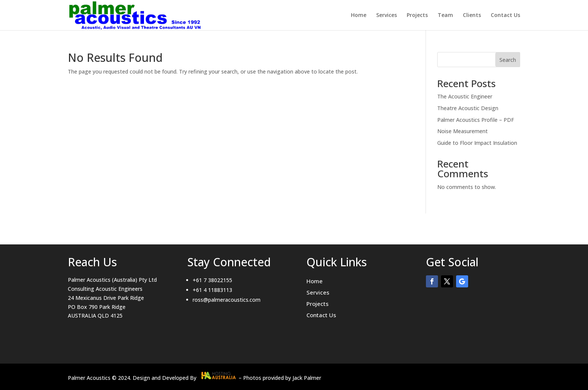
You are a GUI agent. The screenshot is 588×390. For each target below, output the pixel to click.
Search (508, 60)
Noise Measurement (462, 131)
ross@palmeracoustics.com (227, 300)
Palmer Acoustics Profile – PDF (476, 120)
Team (445, 15)
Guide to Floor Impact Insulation (477, 143)
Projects (417, 15)
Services (387, 15)
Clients (472, 15)
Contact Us (505, 15)
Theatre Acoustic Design (468, 108)
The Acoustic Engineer (465, 96)
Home (359, 15)
